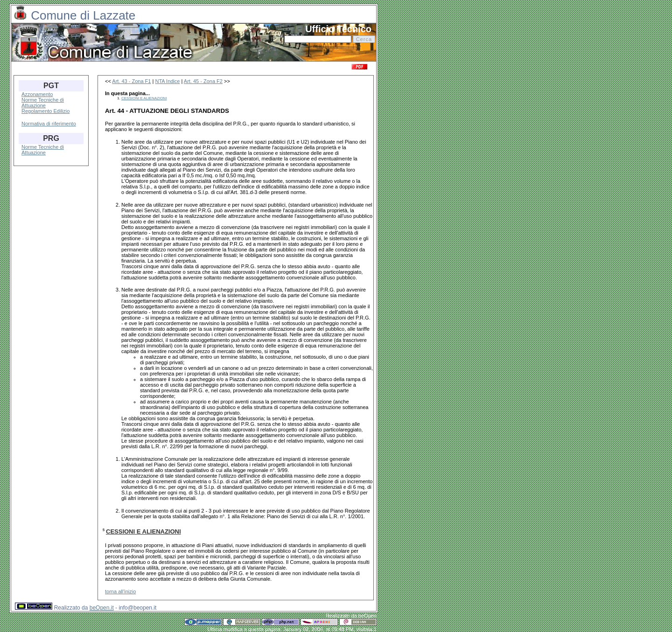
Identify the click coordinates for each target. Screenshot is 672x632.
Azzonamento (37, 94)
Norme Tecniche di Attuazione (43, 103)
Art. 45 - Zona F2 (203, 81)
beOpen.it (102, 608)
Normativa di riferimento (49, 124)
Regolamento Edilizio (45, 111)
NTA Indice (167, 81)
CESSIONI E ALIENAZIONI (144, 98)
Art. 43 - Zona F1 (131, 81)
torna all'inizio (120, 591)
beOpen (367, 616)
